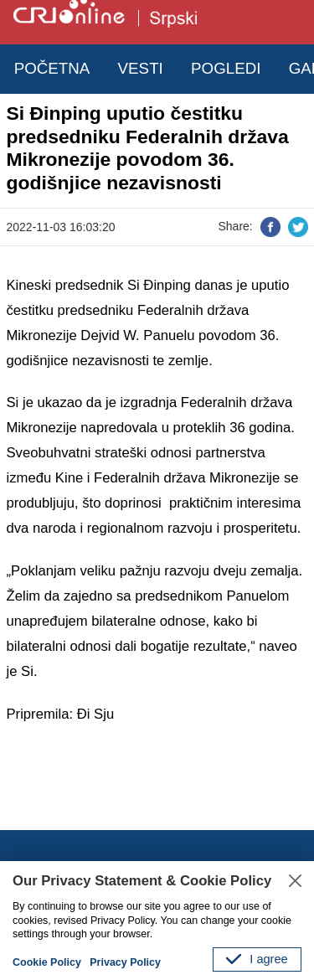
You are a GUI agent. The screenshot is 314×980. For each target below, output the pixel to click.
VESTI (141, 68)
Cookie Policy (47, 962)
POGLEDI (226, 68)
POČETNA (52, 68)
